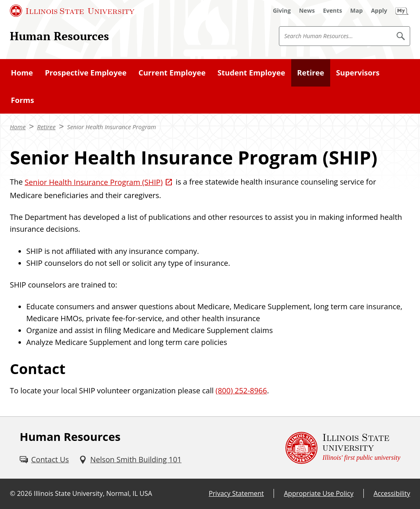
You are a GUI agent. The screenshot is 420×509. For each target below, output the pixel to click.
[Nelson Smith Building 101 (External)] (130, 460)
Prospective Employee (86, 73)
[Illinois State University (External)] (72, 11)
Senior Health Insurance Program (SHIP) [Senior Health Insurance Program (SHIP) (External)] (94, 182)
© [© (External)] (13, 493)
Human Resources (59, 36)
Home (22, 73)
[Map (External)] (357, 11)
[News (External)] (307, 11)
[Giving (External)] (282, 11)
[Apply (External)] (379, 11)
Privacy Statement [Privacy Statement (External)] (236, 493)
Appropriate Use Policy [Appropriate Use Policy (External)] (318, 493)
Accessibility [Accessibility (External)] (392, 493)
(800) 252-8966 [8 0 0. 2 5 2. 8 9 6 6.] (241, 390)
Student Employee (251, 73)
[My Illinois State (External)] (402, 11)
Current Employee (172, 73)
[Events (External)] (333, 11)
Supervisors (358, 73)
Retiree (310, 73)
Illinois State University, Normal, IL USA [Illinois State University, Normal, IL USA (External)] (93, 493)
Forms (23, 100)
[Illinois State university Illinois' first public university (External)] (343, 448)
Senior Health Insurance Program (111, 127)
